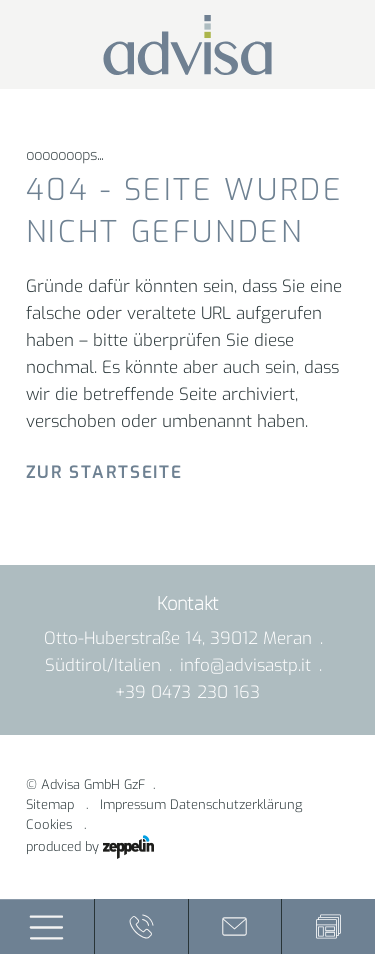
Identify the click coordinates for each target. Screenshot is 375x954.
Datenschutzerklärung (236, 804)
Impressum (133, 804)
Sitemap (50, 804)
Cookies (49, 824)
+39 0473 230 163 (187, 692)
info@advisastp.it (245, 665)
